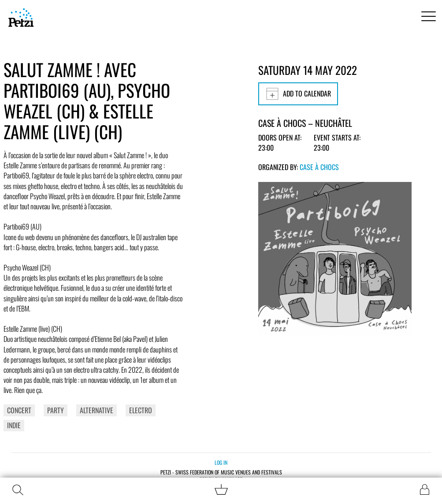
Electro (141, 410)
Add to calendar (298, 94)
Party (56, 410)
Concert (19, 410)
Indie (14, 425)
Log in (221, 462)
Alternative (97, 410)
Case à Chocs (319, 167)
